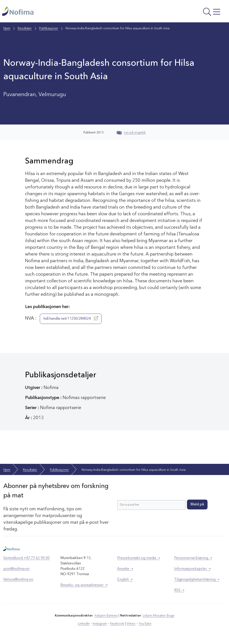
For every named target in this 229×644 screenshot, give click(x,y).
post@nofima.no (16, 569)
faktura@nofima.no (18, 580)
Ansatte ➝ (125, 569)
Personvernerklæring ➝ (193, 558)
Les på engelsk (131, 133)
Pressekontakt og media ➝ (139, 558)
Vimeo (131, 624)
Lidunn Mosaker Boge (159, 616)
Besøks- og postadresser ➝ (84, 585)
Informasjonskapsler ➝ (192, 569)
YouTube (145, 624)
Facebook (117, 624)
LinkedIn (84, 624)
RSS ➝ (179, 590)
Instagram (100, 624)
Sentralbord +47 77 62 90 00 (27, 558)
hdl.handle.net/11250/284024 (71, 318)
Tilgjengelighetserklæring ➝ (197, 580)
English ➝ (125, 580)
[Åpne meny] (185, 12)
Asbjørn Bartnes (106, 616)
